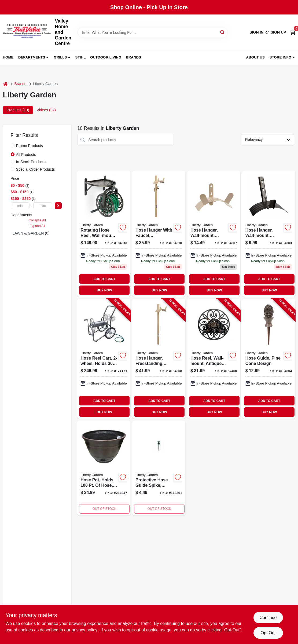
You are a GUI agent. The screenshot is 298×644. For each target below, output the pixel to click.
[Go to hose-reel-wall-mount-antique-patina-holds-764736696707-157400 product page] (214, 359)
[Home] (5, 84)
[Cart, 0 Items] (293, 32)
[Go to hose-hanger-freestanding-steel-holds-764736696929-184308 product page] (159, 359)
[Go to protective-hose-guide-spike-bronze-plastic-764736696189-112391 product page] (159, 468)
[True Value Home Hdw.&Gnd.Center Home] (27, 32)
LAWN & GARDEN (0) (31, 233)
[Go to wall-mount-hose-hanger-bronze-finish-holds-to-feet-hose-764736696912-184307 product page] (214, 234)
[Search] (223, 32)
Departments (32, 57)
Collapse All (37, 220)
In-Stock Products (31, 162)
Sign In (256, 32)
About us (255, 57)
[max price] (43, 206)
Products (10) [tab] (18, 110)
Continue (268, 618)
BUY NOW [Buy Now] (104, 290)
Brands (133, 57)
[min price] (20, 206)
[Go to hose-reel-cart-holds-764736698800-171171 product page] (104, 359)
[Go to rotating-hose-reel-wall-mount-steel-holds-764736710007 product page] (104, 234)
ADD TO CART (104, 279)
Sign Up (278, 32)
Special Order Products (36, 169)
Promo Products (30, 146)
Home (8, 57)
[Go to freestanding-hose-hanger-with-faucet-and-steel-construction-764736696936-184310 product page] (159, 234)
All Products (26, 155)
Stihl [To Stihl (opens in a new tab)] (81, 57)
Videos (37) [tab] (46, 110)
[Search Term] (153, 32)
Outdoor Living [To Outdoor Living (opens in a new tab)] (106, 57)
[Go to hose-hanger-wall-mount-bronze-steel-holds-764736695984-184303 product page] (269, 234)
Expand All (37, 226)
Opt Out (268, 633)
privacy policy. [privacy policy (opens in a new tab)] (85, 630)
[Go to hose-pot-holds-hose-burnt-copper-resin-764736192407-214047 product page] (104, 468)
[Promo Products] (13, 145)
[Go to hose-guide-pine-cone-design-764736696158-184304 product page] (269, 359)
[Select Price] (58, 206)
